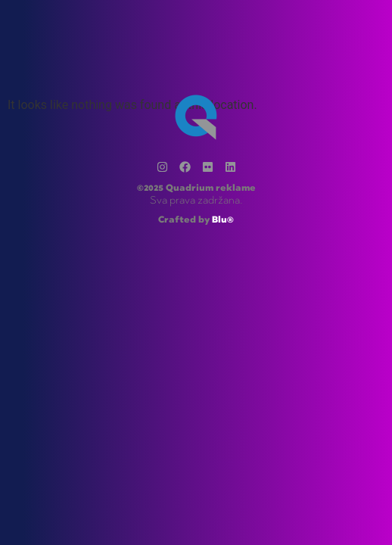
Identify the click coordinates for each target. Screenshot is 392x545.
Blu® (223, 220)
